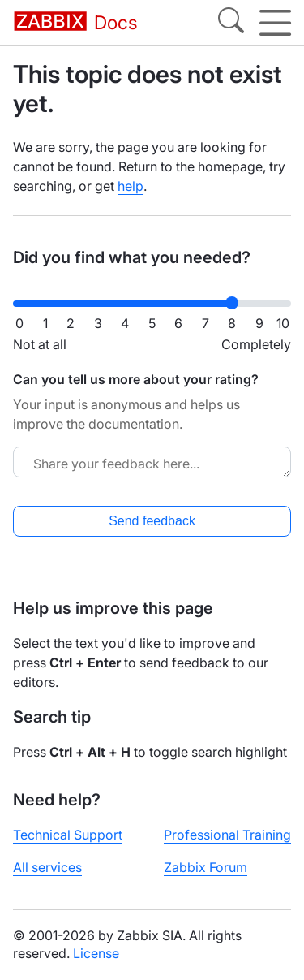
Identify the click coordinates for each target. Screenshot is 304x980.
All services (47, 867)
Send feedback (152, 521)
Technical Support (68, 835)
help (131, 186)
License (96, 953)
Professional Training (227, 835)
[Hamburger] (275, 23)
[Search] (231, 23)
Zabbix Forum (206, 867)
